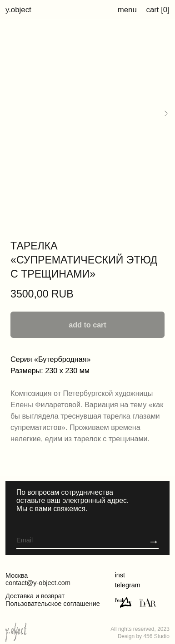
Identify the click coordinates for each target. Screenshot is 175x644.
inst (120, 575)
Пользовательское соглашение (53, 604)
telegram (128, 585)
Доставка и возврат (35, 596)
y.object (18, 10)
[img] (148, 603)
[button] (154, 541)
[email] (68, 540)
